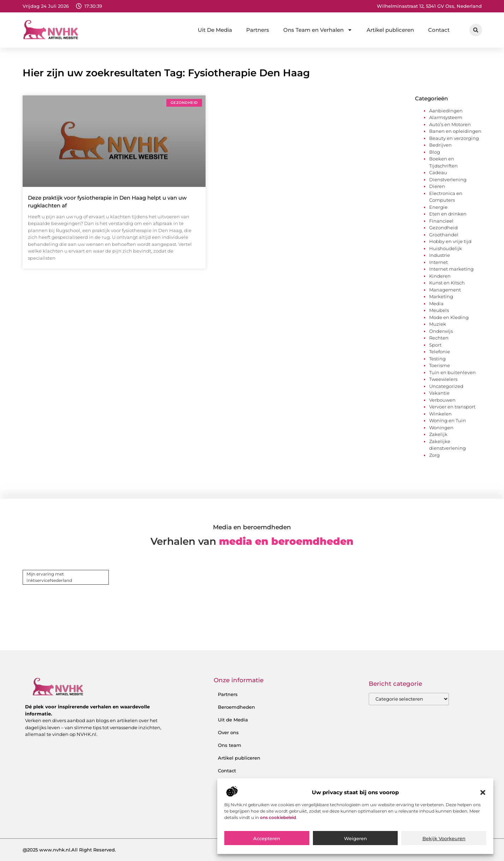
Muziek (438, 324)
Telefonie (440, 352)
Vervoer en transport (452, 407)
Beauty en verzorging (454, 138)
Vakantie (439, 393)
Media (436, 303)
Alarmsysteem (446, 117)
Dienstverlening (448, 179)
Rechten (439, 338)
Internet (438, 262)
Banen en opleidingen (455, 131)
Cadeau (438, 172)
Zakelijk (438, 434)
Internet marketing (451, 269)
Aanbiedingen (446, 111)
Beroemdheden (236, 707)
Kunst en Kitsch (447, 283)
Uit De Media (215, 30)
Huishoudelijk (446, 248)
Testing (437, 359)
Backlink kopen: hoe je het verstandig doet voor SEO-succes (263, 787)
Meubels (439, 310)
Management (445, 290)
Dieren (437, 186)
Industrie (440, 255)
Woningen (441, 427)
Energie (438, 207)
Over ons (228, 732)
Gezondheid (443, 228)
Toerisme (440, 365)
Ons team (230, 745)
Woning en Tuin (447, 420)
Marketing (441, 296)
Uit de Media (233, 720)
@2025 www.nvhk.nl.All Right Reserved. (69, 850)
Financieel (441, 221)
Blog (435, 152)
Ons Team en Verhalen (318, 30)
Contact (439, 30)
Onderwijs (441, 331)
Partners (258, 30)
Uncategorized (446, 386)
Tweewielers (443, 379)
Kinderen (440, 276)
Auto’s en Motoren (450, 124)
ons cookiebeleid (278, 843)
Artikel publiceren (390, 30)
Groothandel (444, 235)
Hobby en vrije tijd (450, 241)
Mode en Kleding (449, 317)
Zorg (434, 455)
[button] (483, 818)
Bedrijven (440, 145)
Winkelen (440, 414)
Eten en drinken (448, 214)
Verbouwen (442, 400)
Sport (435, 345)
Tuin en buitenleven (452, 372)
